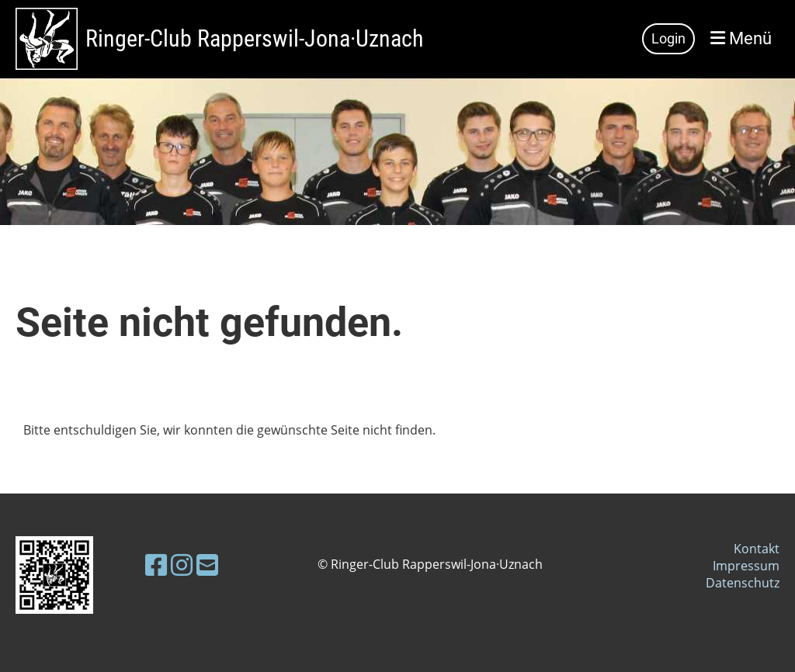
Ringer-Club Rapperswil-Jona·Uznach (254, 38)
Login (668, 38)
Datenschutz (743, 583)
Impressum (746, 566)
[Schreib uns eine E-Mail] (207, 565)
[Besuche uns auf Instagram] (182, 565)
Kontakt (757, 549)
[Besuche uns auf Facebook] (156, 565)
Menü (741, 38)
